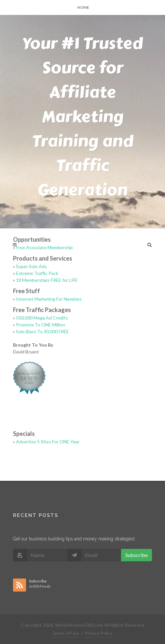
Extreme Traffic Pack (37, 273)
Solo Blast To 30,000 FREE (42, 331)
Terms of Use (65, 633)
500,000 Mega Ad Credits (42, 318)
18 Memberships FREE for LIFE (47, 280)
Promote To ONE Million (41, 325)
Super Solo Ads (31, 266)
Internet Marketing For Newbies (49, 299)
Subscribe (137, 555)
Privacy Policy (98, 633)
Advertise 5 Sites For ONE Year (48, 442)
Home (83, 7)
